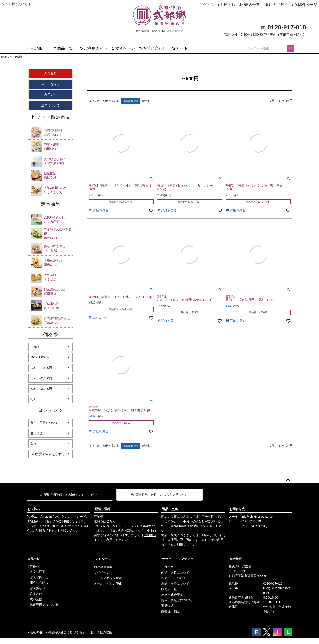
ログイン (207, 5)
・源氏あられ (36, 588)
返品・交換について (175, 583)
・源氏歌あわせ (37, 577)
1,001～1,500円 (41, 368)
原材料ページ (305, 5)
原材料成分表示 (172, 595)
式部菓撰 (58, 291)
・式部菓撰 (34, 599)
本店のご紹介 (277, 5)
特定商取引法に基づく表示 (66, 632)
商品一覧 (63, 48)
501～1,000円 (40, 357)
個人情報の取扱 (101, 632)
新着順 (146, 101)
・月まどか (34, 594)
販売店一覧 (250, 5)
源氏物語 (37, 433)
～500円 (36, 347)
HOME (35, 48)
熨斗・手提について (44, 423)
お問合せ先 (237, 509)
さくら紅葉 (58, 219)
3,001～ (36, 399)
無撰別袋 (58, 175)
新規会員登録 (103, 567)
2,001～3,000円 (41, 389)
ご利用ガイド (94, 48)
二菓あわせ (58, 320)
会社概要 (236, 559)
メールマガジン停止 (108, 583)
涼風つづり (58, 147)
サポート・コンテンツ (178, 559)
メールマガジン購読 (108, 578)
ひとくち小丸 (58, 190)
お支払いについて (174, 578)
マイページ (123, 48)
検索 (291, 49)
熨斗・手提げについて (177, 600)
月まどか (58, 277)
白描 (33, 444)
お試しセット (58, 132)
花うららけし (58, 248)
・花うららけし (37, 583)
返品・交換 (170, 509)
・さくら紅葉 (36, 572)
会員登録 (228, 5)
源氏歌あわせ (58, 234)
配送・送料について (175, 572)
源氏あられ (58, 262)
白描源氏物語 (171, 611)
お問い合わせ (153, 48)
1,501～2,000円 (41, 378)
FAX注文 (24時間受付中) (47, 454)
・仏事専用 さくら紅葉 (43, 605)
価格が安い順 (111, 101)
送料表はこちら (105, 521)
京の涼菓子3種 (58, 161)
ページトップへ (288, 480)
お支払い (34, 509)
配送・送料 (103, 509)
